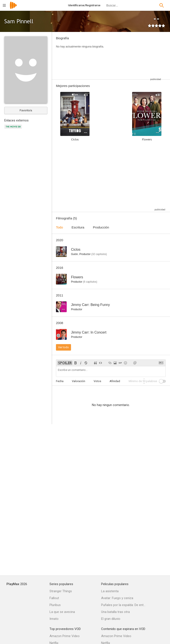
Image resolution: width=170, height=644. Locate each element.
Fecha (60, 381)
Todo (59, 227)
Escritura (78, 227)
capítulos (99, 254)
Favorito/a (26, 110)
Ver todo (63, 347)
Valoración (79, 381)
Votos (97, 381)
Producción (101, 227)
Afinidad (115, 381)
